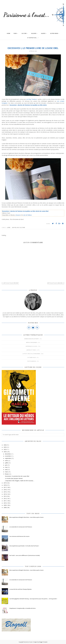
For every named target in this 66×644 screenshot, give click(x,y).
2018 (5, 485)
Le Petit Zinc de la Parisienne (31, 354)
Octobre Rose (32, 357)
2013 (5, 496)
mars (7, 472)
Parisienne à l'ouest (28, 642)
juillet (7, 463)
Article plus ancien (55, 283)
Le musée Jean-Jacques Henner (14, 478)
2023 (5, 449)
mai (6, 467)
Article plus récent (11, 283)
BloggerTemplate (43, 642)
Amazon (18, 215)
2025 (5, 447)
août (7, 461)
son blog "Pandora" (32, 99)
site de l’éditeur (28, 215)
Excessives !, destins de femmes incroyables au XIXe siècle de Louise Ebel (25, 211)
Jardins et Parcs (32, 350)
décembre (8, 454)
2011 (5, 501)
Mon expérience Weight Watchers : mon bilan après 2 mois (26, 517)
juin (6, 465)
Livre (9, 228)
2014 (5, 494)
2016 (5, 490)
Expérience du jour (32, 346)
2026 (5, 445)
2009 (5, 505)
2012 (5, 499)
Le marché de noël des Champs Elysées (20, 589)
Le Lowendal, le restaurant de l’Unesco (21, 527)
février (7, 474)
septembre (8, 458)
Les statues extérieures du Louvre (19, 536)
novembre (8, 456)
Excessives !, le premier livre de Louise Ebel (17, 476)
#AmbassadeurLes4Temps (32, 339)
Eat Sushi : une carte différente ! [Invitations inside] (25, 555)
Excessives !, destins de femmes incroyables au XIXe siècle (28, 105)
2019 (5, 483)
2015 (5, 492)
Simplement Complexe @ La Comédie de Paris (22, 608)
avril (6, 470)
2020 (5, 452)
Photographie (32, 361)
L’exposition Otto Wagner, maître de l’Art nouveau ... (20, 481)
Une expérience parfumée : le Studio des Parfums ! (24, 546)
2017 (5, 487)
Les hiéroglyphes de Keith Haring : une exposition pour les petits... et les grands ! (33, 599)
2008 (5, 507)
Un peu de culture (19, 228)
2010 (5, 503)
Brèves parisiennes (32, 342)
